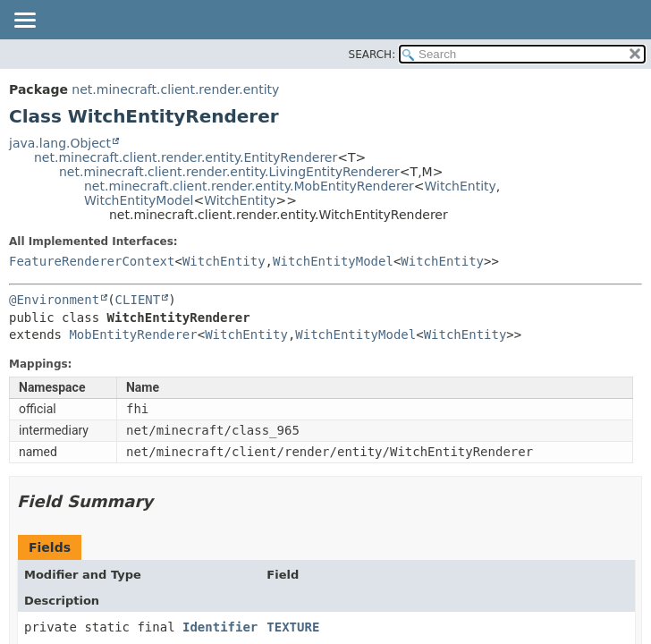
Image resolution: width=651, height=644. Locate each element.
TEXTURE (293, 627)
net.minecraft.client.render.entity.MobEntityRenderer (249, 186)
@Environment (54, 300)
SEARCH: (372, 55)
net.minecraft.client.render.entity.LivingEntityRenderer (229, 172)
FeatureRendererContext (92, 261)
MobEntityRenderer (133, 335)
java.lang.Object (60, 143)
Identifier (220, 627)
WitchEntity (461, 186)
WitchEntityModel (139, 200)
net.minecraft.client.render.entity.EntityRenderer (186, 157)
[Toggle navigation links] (24, 21)
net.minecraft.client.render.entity (175, 89)
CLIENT (138, 300)
